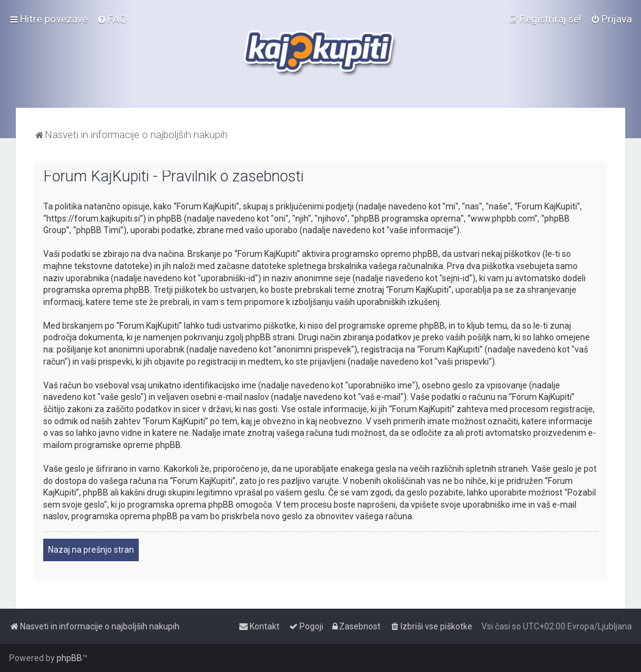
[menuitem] (112, 19)
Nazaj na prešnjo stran (91, 550)
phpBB (69, 658)
